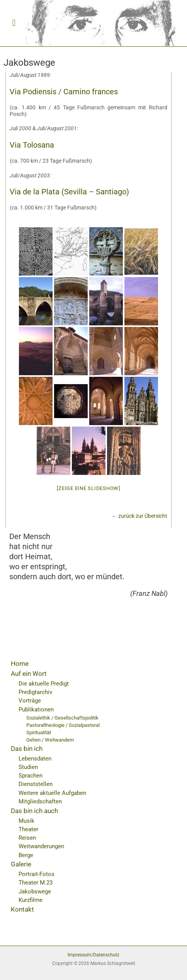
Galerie (21, 864)
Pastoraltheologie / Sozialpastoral (63, 725)
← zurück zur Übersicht (140, 516)
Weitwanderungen (41, 846)
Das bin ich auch (34, 811)
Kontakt (22, 909)
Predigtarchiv (35, 692)
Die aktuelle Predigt (44, 684)
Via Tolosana (32, 145)
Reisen (27, 838)
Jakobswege (35, 892)
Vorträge (30, 701)
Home (20, 664)
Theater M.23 (36, 883)
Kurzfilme (31, 900)
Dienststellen (36, 784)
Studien (28, 767)
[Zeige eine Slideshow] (88, 488)
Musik (26, 821)
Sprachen (31, 776)
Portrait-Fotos (37, 874)
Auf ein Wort (29, 674)
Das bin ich (27, 749)
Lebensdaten (35, 759)
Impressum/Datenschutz (93, 955)
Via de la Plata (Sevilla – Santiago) (69, 192)
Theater (28, 829)
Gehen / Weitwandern (50, 740)
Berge (26, 855)
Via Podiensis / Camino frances (64, 92)
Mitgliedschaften (40, 801)
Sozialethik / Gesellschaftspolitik (62, 718)
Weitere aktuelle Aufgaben (52, 793)
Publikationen (36, 709)
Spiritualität (39, 732)
